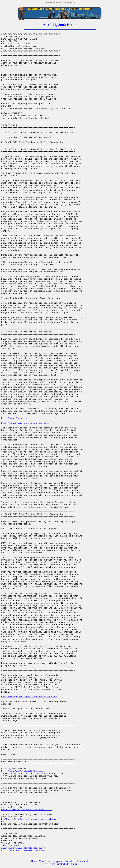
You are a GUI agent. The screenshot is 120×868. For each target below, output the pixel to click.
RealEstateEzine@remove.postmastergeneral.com (29, 819)
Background (58, 861)
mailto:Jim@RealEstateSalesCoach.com (23, 848)
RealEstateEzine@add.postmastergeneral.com (27, 810)
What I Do (45, 861)
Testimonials (82, 861)
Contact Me (63, 864)
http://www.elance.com (14, 418)
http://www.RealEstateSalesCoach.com (23, 771)
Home (34, 861)
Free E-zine (49, 864)
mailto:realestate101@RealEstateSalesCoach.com (29, 697)
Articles (70, 861)
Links (74, 864)
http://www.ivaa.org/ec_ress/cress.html (25, 423)
